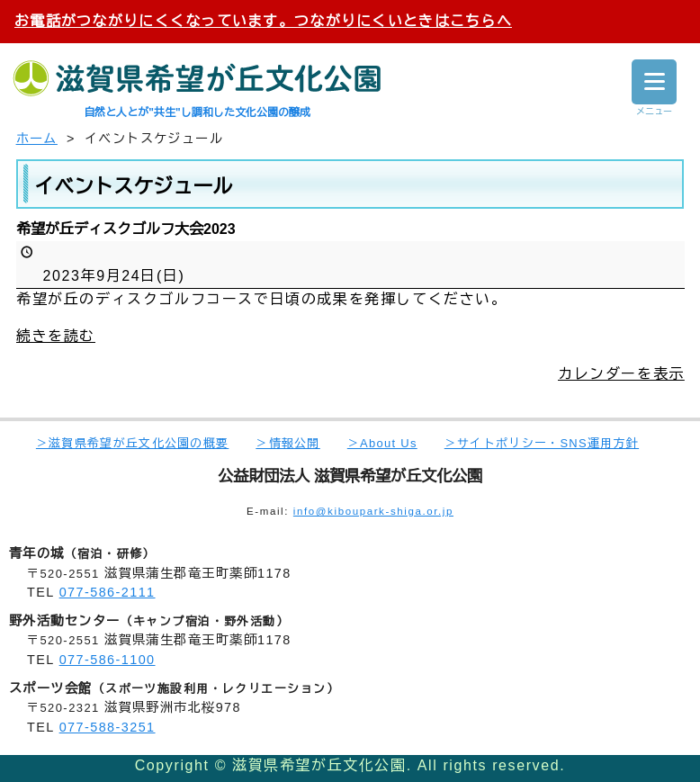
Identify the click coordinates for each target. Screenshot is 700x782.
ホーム (37, 139)
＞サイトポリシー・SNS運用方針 (542, 443)
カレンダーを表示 (621, 373)
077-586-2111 (108, 592)
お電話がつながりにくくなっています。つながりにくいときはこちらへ (263, 21)
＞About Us (382, 443)
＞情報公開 (287, 443)
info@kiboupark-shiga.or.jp (373, 511)
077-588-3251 (108, 727)
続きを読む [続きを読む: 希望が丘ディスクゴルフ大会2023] (56, 335)
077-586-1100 (108, 660)
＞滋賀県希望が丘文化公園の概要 (132, 443)
